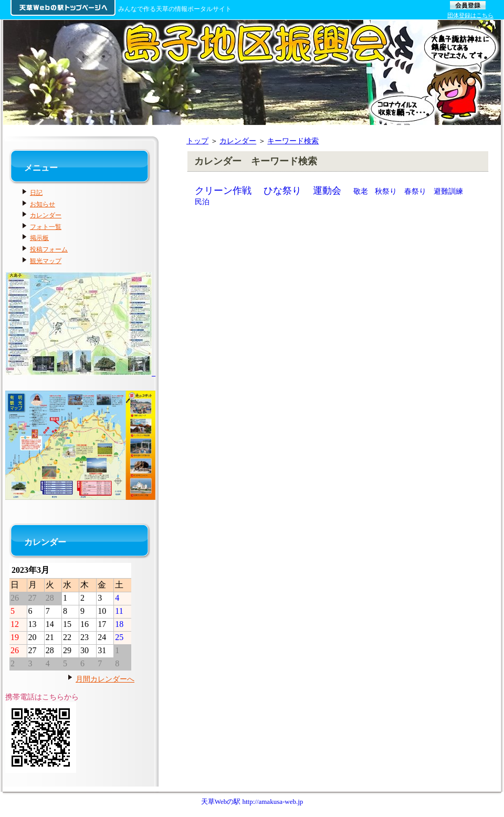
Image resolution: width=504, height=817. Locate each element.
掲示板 (39, 238)
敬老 (361, 191)
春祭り (415, 191)
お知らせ (43, 204)
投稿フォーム (49, 249)
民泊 (202, 202)
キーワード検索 (293, 141)
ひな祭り (282, 191)
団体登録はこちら (470, 15)
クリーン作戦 (223, 191)
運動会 (327, 191)
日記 (36, 193)
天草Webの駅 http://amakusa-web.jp (252, 802)
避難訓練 (448, 191)
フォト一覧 (46, 227)
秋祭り (386, 191)
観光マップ (46, 261)
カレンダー (238, 141)
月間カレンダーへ (105, 679)
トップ (197, 141)
